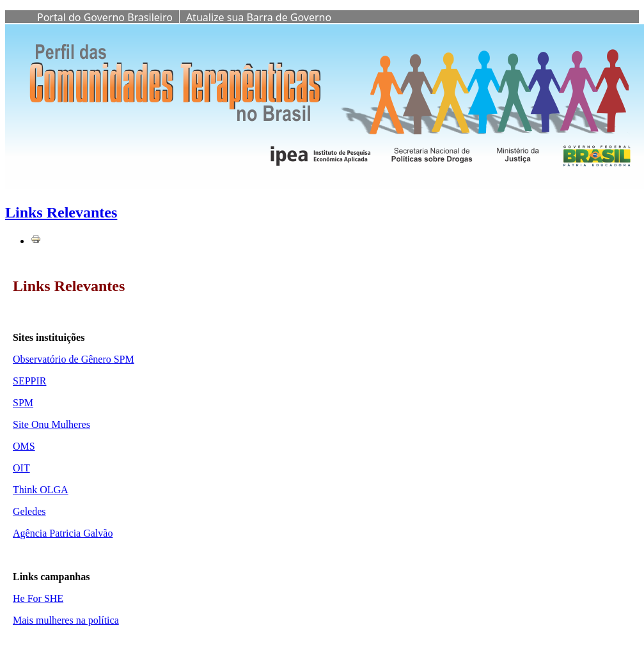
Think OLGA (41, 490)
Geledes (29, 511)
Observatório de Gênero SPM (74, 359)
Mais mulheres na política (66, 620)
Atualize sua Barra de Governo (259, 17)
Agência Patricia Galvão (63, 533)
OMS (24, 446)
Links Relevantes (61, 212)
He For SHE (38, 598)
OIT (21, 468)
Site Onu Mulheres (51, 424)
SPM (23, 403)
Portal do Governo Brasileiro (105, 17)
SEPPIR (29, 381)
